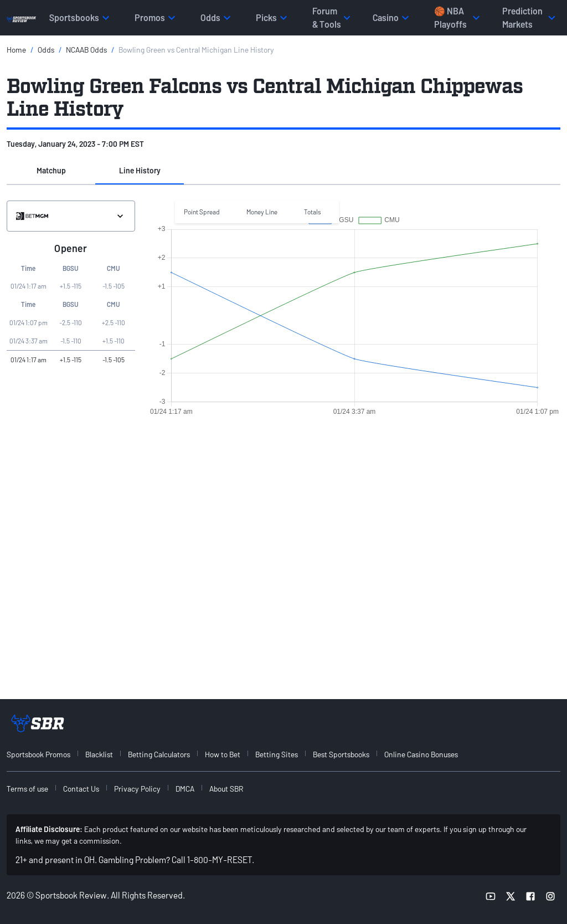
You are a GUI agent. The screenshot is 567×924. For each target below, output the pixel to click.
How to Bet (223, 754)
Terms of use (27, 789)
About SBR (226, 789)
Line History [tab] (140, 170)
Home (16, 50)
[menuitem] (45, 754)
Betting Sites (277, 754)
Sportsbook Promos (38, 754)
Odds (46, 50)
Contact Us (81, 789)
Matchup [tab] (51, 170)
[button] (51, 171)
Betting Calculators (159, 754)
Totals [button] (313, 212)
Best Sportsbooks (341, 754)
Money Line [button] (262, 212)
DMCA (185, 789)
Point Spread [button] (202, 212)
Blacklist (99, 754)
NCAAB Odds (86, 50)
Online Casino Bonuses (421, 754)
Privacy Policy (137, 789)
